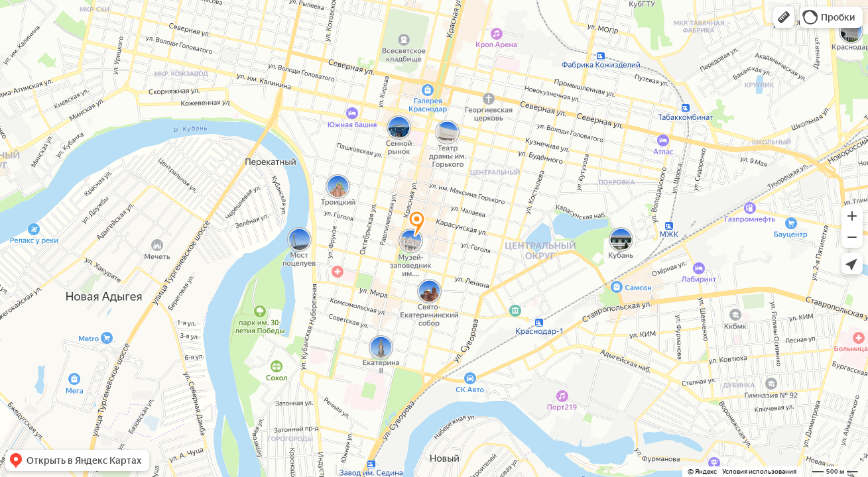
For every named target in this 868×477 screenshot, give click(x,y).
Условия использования (759, 471)
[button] (784, 17)
